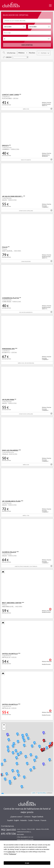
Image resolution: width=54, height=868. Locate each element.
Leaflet (33, 793)
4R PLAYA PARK (8, 400)
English (17, 820)
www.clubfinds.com (11, 5)
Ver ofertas (27, 45)
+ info (51, 109)
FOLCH (5, 247)
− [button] (4, 728)
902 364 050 (8, 830)
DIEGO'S (5, 145)
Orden (8, 57)
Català (30, 820)
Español (10, 820)
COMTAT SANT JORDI (11, 95)
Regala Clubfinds (38, 817)
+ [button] (4, 725)
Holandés (24, 820)
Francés (43, 820)
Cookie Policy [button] (11, 852)
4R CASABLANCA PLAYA (11, 501)
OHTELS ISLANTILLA (10, 654)
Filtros (44, 53)
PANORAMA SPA (8, 349)
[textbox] (27, 21)
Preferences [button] (12, 854)
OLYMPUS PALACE (9, 552)
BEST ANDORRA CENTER (12, 603)
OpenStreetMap (42, 793)
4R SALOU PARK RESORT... (12, 196)
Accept (27, 863)
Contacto (27, 817)
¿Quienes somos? (16, 817)
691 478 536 (8, 834)
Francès (37, 820)
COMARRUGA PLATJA (10, 298)
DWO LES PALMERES (10, 450)
